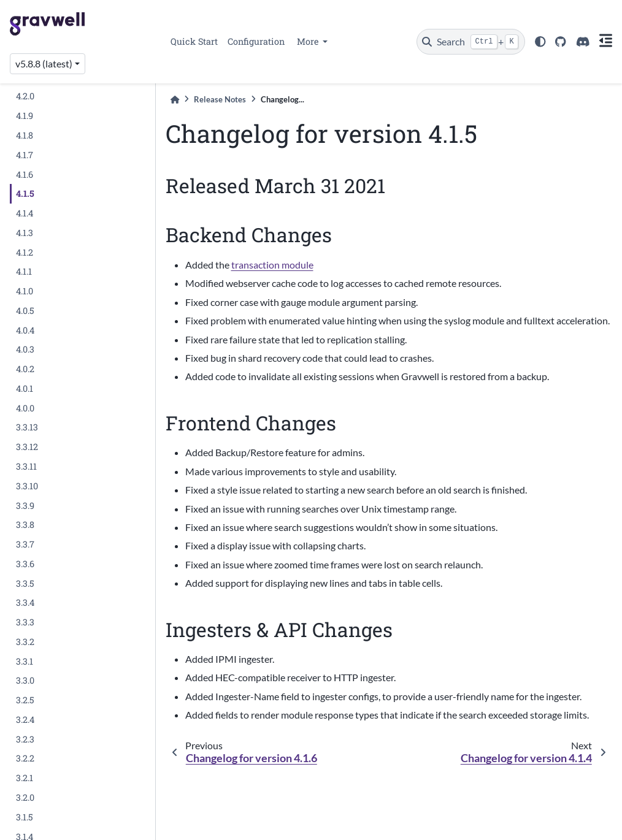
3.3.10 (27, 486)
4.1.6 (25, 174)
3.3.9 (25, 506)
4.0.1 (25, 388)
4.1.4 (25, 213)
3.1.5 (25, 817)
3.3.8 (25, 525)
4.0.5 (25, 311)
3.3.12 (27, 447)
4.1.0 (25, 291)
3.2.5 (25, 700)
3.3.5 (25, 583)
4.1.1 (24, 271)
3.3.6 (25, 564)
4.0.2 (25, 369)
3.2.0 (25, 797)
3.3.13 (27, 427)
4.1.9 (25, 116)
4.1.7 (25, 155)
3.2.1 (25, 778)
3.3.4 (25, 602)
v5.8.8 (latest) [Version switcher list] (44, 63)
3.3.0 (25, 680)
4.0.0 (25, 408)
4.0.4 (25, 330)
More (309, 41)
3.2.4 (25, 720)
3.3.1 (25, 661)
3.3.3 (25, 622)
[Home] (175, 100)
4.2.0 (25, 96)
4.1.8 (25, 135)
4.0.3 (25, 349)
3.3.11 (26, 466)
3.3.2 (25, 642)
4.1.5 (25, 193)
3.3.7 (25, 544)
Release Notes (220, 99)
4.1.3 (25, 233)
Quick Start (194, 41)
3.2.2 (25, 758)
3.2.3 (25, 739)
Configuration (256, 41)
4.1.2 (25, 252)
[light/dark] (540, 42)
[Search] (471, 42)
